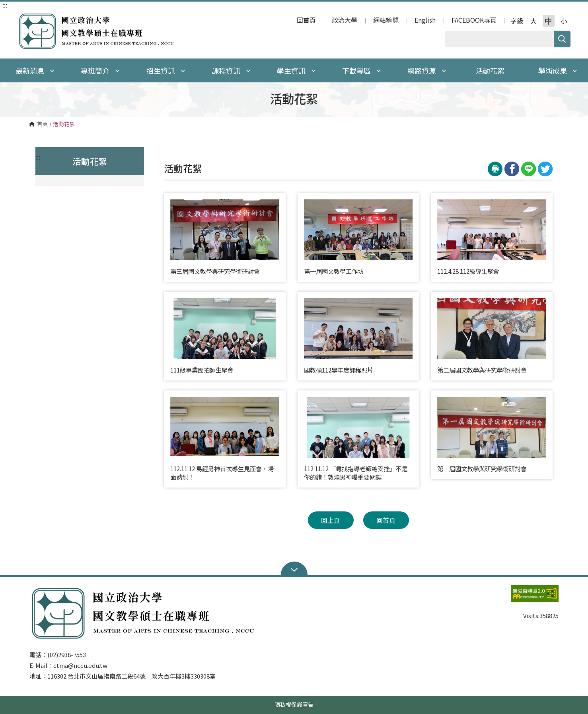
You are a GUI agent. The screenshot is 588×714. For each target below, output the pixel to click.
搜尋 (562, 39)
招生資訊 (166, 70)
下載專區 (362, 70)
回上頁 (331, 520)
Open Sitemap (294, 569)
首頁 (43, 124)
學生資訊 (296, 70)
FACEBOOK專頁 (474, 21)
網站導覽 (386, 21)
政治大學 (345, 21)
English (425, 21)
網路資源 (427, 70)
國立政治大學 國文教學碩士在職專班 (25, 17)
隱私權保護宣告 (294, 704)
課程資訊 (231, 70)
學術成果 (558, 70)
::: (5, 5)
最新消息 (35, 70)
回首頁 (306, 21)
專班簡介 (100, 70)
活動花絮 (490, 70)
